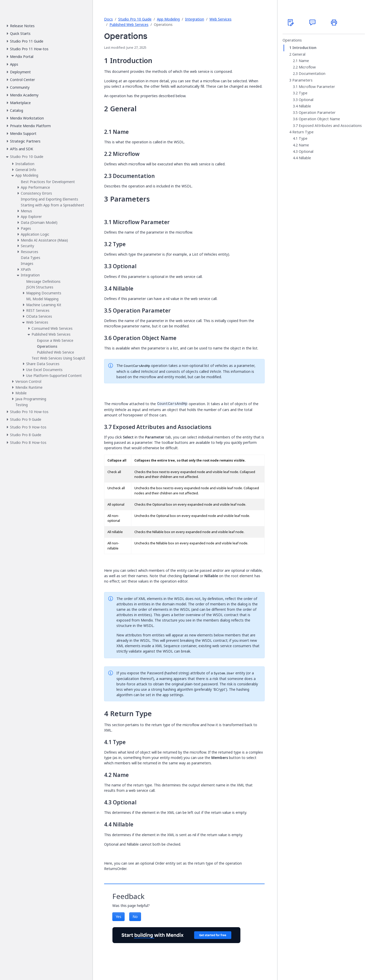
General (299, 54)
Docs (108, 19)
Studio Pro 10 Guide (135, 19)
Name (304, 61)
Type (303, 93)
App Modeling (168, 19)
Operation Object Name (319, 119)
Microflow (307, 67)
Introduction (304, 48)
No (135, 917)
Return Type (303, 132)
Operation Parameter (317, 113)
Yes (118, 917)
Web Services (221, 19)
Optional (306, 100)
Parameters (302, 80)
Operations (292, 40)
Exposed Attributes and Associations (330, 126)
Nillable (305, 106)
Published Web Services (129, 24)
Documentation (312, 74)
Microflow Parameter (317, 87)
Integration (195, 19)
